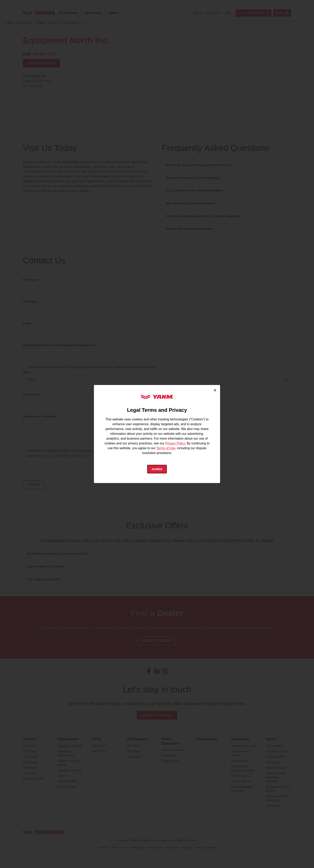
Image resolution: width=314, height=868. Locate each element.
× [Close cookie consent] (215, 390)
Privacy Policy (175, 443)
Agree (157, 469)
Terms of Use (166, 448)
